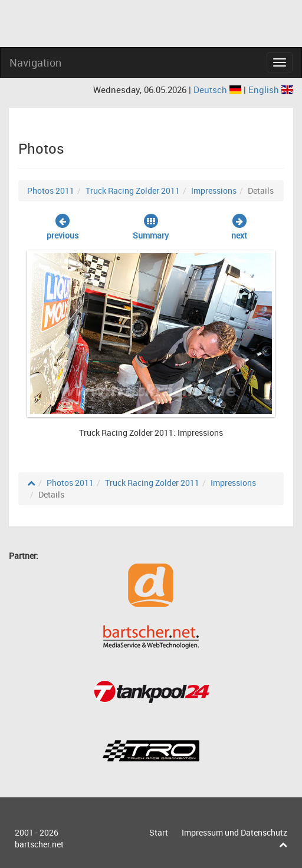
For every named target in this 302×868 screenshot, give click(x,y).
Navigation (35, 62)
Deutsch (219, 90)
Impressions (214, 191)
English (271, 90)
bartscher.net (39, 844)
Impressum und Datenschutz (234, 832)
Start (159, 832)
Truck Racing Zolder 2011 (133, 191)
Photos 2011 (51, 191)
